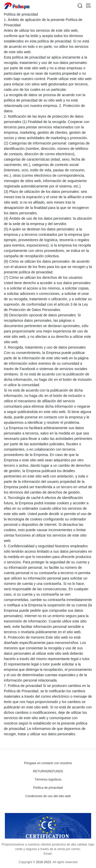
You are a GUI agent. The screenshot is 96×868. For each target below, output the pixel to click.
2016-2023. (44, 862)
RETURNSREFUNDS (48, 771)
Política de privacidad (48, 788)
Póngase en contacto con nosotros (48, 763)
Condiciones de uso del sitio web (48, 796)
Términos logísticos (48, 780)
